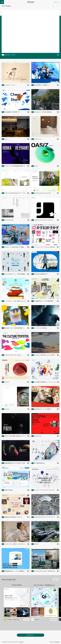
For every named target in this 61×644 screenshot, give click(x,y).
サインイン (57, 2)
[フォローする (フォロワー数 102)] (53, 619)
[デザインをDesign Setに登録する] (58, 55)
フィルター (53, 6)
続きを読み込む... (31, 635)
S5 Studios (57, 642)
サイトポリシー (21, 642)
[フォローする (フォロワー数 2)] (26, 619)
